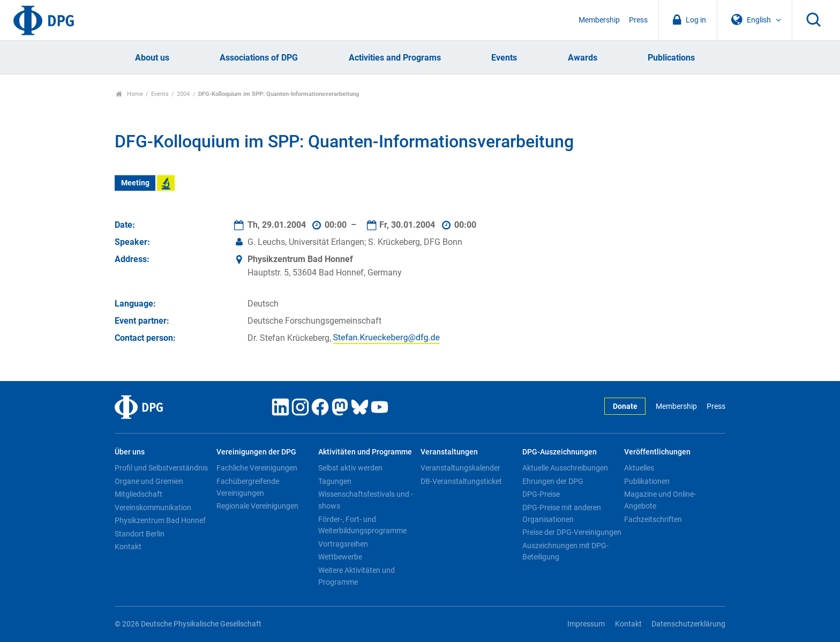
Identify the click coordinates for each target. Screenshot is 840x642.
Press (638, 20)
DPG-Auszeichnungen (560, 452)
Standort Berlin (140, 534)
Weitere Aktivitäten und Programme (357, 576)
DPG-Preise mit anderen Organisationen (562, 513)
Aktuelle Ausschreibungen (565, 468)
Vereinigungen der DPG (256, 452)
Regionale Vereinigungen (257, 506)
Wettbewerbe (340, 557)
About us (152, 58)
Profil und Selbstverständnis (161, 468)
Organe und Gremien (149, 481)
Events (504, 58)
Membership (599, 20)
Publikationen (647, 481)
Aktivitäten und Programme (365, 452)
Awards (583, 58)
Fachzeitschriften (653, 519)
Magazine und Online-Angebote (660, 500)
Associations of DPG (259, 58)
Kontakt (128, 547)
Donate (625, 406)
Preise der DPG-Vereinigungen (572, 532)
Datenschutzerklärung (688, 624)
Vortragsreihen (343, 544)
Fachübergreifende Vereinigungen (248, 487)
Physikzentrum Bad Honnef (160, 520)
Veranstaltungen (449, 452)
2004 (183, 94)
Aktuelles (639, 468)
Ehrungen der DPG (553, 481)
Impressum (586, 624)
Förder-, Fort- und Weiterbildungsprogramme (362, 525)
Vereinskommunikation (153, 507)
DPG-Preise (541, 494)
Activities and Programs (395, 58)
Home (129, 94)
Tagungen (335, 481)
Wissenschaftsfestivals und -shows (366, 500)
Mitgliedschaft (138, 494)
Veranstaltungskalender (460, 468)
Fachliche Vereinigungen (257, 468)
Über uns (130, 452)
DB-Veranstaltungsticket (461, 481)
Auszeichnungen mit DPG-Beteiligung (565, 551)
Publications (671, 58)
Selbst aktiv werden (350, 468)
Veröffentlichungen (657, 452)
